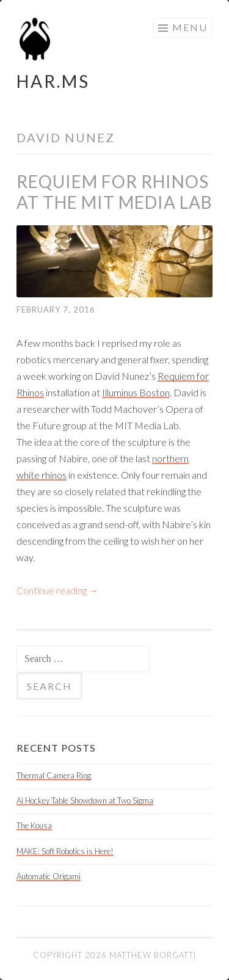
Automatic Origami (49, 876)
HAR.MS (53, 81)
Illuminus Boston (136, 392)
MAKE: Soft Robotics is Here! (65, 851)
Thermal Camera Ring (54, 775)
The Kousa (34, 826)
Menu (190, 27)
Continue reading (57, 590)
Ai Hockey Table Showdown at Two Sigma (85, 800)
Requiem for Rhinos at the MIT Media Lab (114, 192)
